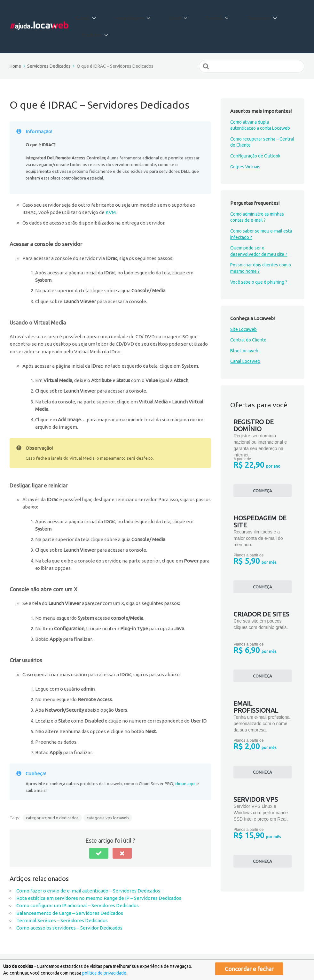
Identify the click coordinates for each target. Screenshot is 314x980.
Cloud (174, 15)
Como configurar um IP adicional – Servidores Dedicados (78, 883)
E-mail (94, 15)
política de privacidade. (105, 973)
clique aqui (185, 761)
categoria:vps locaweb (108, 795)
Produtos (285, 15)
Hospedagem (135, 15)
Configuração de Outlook (255, 134)
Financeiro (245, 15)
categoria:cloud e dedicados (52, 795)
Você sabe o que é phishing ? (259, 259)
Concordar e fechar (249, 969)
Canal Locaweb (245, 339)
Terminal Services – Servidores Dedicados (62, 898)
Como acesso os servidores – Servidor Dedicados (69, 905)
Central (207, 15)
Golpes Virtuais (245, 144)
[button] (99, 831)
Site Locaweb (243, 307)
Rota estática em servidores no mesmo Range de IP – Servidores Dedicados (99, 876)
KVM (111, 190)
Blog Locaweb (244, 328)
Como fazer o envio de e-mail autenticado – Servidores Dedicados (88, 868)
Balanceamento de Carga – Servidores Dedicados (70, 890)
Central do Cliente (248, 318)
